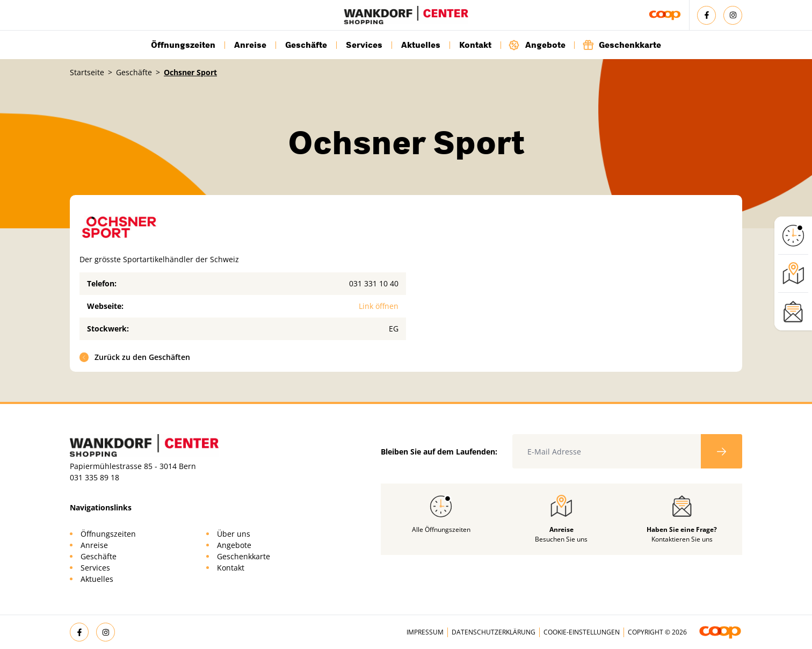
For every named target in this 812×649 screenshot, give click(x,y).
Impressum (425, 632)
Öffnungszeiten (183, 45)
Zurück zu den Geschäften (135, 357)
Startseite (87, 72)
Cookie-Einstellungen (582, 632)
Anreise (250, 45)
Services (364, 45)
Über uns (234, 534)
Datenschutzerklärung (494, 632)
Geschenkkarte (622, 45)
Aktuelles (421, 45)
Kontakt (475, 45)
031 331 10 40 (374, 283)
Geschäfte (306, 45)
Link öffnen (379, 306)
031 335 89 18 (95, 477)
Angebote (537, 45)
